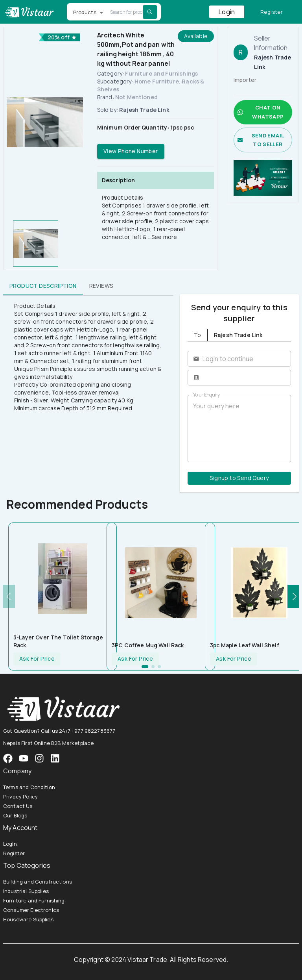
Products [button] (85, 12)
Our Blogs (15, 815)
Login (227, 12)
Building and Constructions (38, 882)
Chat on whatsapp (263, 112)
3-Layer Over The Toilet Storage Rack (58, 641)
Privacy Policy (20, 797)
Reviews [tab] (101, 286)
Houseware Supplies (28, 919)
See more (164, 237)
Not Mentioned (136, 97)
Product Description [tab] (43, 286)
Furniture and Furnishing (34, 900)
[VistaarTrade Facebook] (8, 758)
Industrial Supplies (26, 891)
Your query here (239, 429)
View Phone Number (131, 151)
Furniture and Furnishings (161, 73)
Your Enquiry (206, 395)
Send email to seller (263, 140)
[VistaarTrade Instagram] (24, 758)
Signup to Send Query (239, 478)
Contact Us (18, 806)
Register (272, 12)
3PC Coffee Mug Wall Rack (148, 645)
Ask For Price (37, 659)
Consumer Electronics (31, 910)
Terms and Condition (29, 787)
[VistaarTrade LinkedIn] (55, 758)
